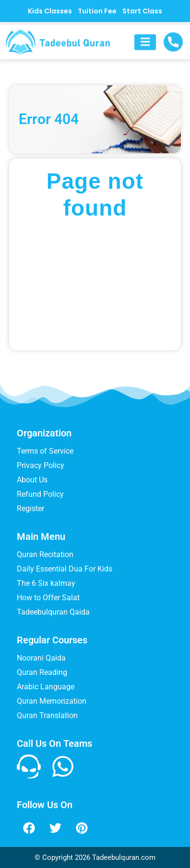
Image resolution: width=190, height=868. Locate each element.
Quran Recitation (45, 554)
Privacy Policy (41, 465)
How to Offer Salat (48, 598)
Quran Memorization (52, 701)
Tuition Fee (97, 11)
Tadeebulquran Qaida (53, 612)
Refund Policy (40, 494)
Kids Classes (50, 11)
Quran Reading (42, 672)
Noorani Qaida (41, 658)
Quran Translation (47, 715)
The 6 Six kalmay (46, 583)
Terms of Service (45, 451)
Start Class (142, 11)
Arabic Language (46, 687)
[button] (145, 47)
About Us (32, 480)
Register (30, 508)
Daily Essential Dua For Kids (65, 569)
